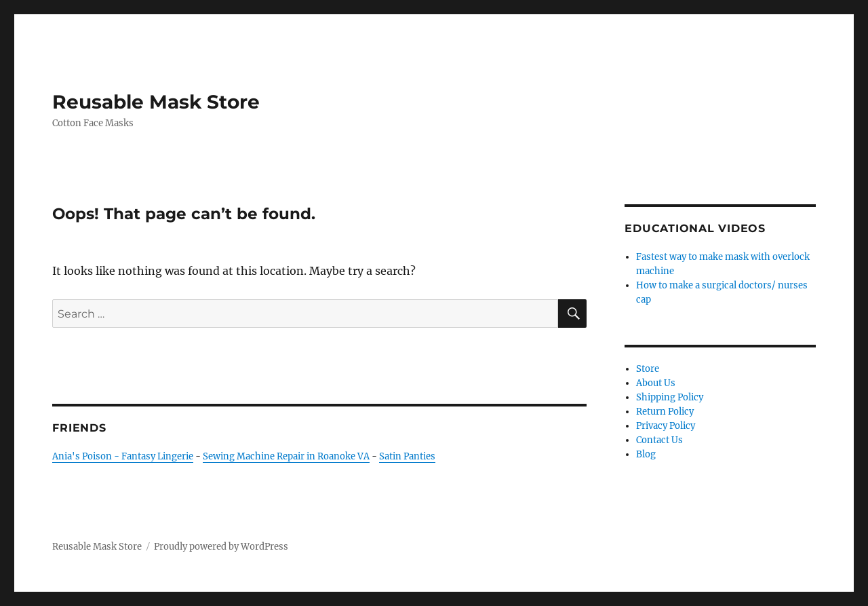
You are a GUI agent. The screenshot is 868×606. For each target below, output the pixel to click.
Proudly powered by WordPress (221, 547)
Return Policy (665, 412)
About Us (656, 383)
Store (648, 369)
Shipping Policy (670, 397)
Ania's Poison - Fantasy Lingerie (123, 456)
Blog (646, 454)
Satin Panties (407, 456)
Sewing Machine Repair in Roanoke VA (286, 456)
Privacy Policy (666, 426)
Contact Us (659, 440)
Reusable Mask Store (156, 102)
